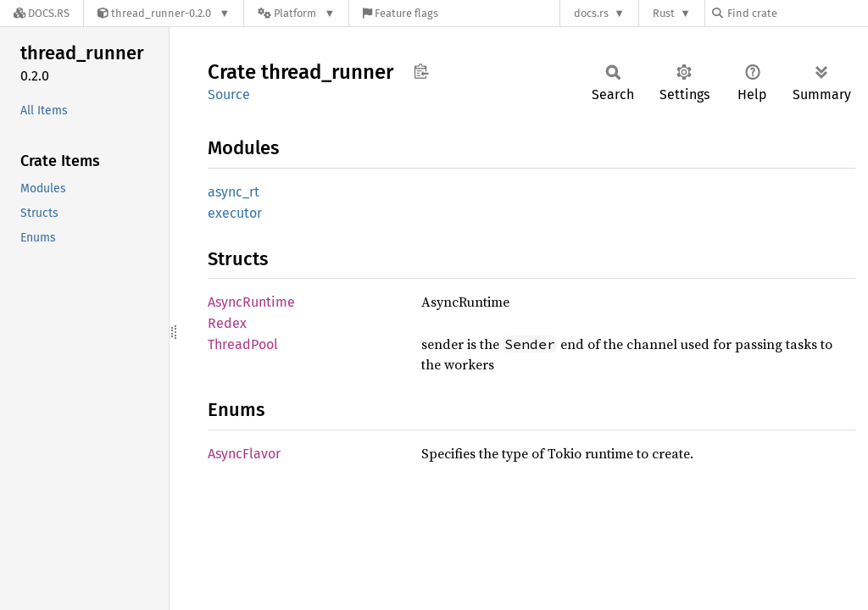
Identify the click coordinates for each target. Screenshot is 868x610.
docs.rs (591, 13)
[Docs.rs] (42, 13)
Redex (227, 323)
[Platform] (296, 13)
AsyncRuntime (251, 302)
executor (235, 213)
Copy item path (421, 71)
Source (229, 94)
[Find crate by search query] (797, 13)
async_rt (234, 192)
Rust (664, 13)
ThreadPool (243, 344)
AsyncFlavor (244, 454)
